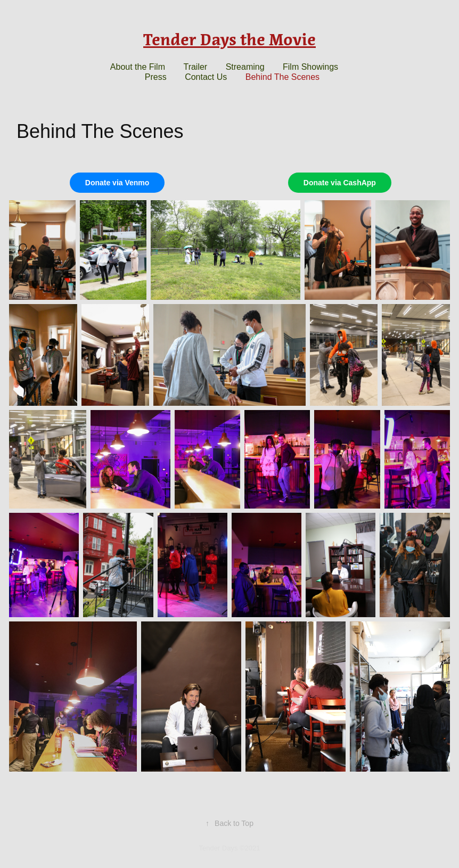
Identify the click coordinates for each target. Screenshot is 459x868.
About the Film (138, 67)
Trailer (195, 67)
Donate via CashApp (340, 183)
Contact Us (206, 77)
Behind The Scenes (282, 77)
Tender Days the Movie (229, 40)
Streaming (245, 67)
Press (156, 77)
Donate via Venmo (117, 183)
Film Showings (310, 67)
